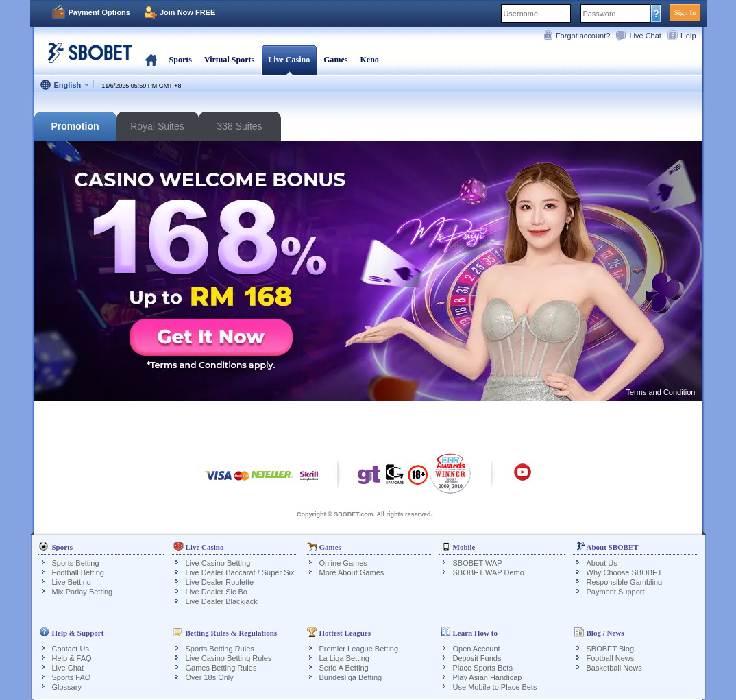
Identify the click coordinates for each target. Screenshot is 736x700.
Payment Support (616, 592)
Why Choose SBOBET (625, 572)
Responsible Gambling (625, 582)
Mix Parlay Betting (83, 592)
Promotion (75, 126)
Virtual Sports (229, 60)
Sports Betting (76, 563)
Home (151, 60)
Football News (611, 658)
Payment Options (99, 12)
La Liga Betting (344, 658)
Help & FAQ (72, 658)
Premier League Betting (359, 649)
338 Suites (239, 126)
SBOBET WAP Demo (489, 572)
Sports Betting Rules (220, 649)
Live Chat (645, 36)
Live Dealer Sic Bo (217, 592)
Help (688, 36)
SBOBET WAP (478, 563)
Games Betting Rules (221, 668)
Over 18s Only (210, 677)
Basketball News (614, 668)
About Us (602, 563)
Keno (369, 60)
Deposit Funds (477, 658)
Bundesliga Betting (351, 677)
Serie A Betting (344, 668)
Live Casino (289, 60)
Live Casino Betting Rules (229, 658)
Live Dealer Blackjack (222, 601)
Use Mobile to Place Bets (495, 687)
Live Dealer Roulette (220, 582)
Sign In (685, 12)
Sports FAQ (72, 677)
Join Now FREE (187, 12)
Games (335, 60)
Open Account (477, 649)
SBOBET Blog (611, 649)
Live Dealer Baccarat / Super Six (240, 572)
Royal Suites (157, 126)
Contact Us (71, 649)
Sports (181, 60)
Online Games (343, 563)
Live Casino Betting (218, 563)
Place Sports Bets (483, 668)
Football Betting (78, 572)
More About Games (352, 572)
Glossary (67, 687)
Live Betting (72, 582)
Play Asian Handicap (488, 677)
